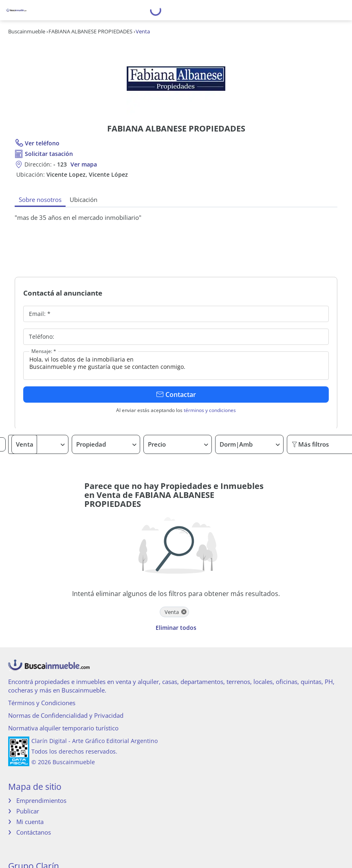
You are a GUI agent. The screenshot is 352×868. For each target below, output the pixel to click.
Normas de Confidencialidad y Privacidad (66, 715)
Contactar (176, 395)
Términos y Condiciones (42, 703)
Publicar (28, 811)
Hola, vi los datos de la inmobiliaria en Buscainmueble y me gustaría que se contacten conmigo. (176, 366)
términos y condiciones (210, 410)
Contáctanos (34, 832)
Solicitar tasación (49, 154)
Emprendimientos (41, 800)
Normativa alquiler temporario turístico (63, 728)
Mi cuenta (30, 822)
